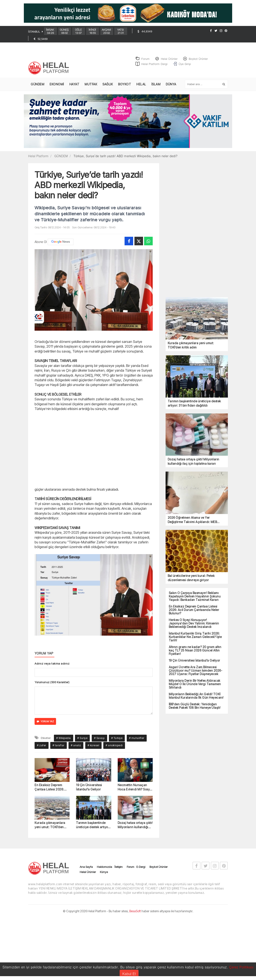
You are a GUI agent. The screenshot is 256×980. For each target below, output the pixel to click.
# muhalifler (137, 738)
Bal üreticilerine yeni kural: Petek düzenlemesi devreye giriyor (191, 578)
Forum (130, 867)
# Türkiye (117, 738)
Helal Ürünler (88, 872)
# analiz (76, 746)
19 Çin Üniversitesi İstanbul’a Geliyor (89, 787)
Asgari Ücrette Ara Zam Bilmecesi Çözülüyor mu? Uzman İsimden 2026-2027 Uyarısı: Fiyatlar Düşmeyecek (196, 671)
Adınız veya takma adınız (52, 664)
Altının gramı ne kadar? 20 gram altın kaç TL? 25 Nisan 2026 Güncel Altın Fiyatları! (195, 650)
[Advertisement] (94, 449)
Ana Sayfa (86, 867)
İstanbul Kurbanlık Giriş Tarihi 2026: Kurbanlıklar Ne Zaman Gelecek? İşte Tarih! (195, 637)
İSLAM (156, 84)
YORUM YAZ (45, 721)
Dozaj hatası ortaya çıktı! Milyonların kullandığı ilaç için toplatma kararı (135, 825)
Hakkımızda (104, 867)
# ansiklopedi (114, 746)
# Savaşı (99, 738)
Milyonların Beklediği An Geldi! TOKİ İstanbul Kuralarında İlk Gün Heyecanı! (196, 696)
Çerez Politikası (241, 967)
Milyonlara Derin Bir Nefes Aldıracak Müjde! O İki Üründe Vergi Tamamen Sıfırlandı (195, 684)
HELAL (141, 84)
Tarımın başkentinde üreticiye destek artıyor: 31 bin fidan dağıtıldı (93, 825)
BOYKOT (125, 84)
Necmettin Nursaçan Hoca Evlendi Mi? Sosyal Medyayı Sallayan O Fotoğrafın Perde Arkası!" (135, 788)
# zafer (42, 746)
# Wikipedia (64, 738)
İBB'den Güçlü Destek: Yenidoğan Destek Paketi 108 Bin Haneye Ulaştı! (195, 706)
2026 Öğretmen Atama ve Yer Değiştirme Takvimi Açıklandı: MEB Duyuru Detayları (192, 520)
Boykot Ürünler (158, 867)
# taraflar (59, 746)
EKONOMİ (57, 84)
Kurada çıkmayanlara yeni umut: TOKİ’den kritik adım (50, 825)
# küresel (94, 746)
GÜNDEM (37, 84)
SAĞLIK (108, 84)
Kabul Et (129, 974)
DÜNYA (171, 84)
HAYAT (74, 84)
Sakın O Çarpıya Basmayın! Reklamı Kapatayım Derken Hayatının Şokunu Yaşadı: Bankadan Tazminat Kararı (195, 596)
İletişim (119, 867)
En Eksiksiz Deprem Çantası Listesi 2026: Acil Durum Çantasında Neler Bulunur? (51, 788)
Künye (104, 872)
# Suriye (82, 738)
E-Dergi (141, 867)
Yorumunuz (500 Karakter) (52, 682)
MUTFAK (91, 84)
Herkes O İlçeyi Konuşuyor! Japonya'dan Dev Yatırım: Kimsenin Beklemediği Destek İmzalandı (194, 623)
